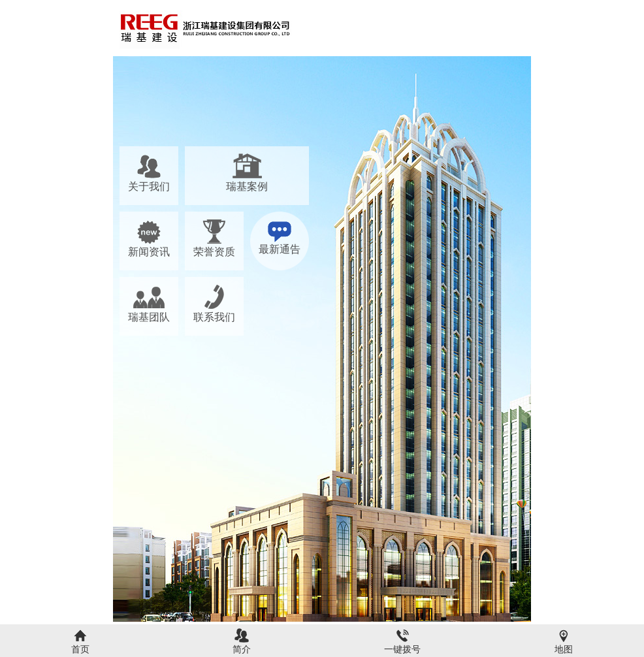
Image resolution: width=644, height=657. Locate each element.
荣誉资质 (214, 252)
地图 (564, 649)
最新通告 (280, 249)
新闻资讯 (149, 252)
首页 (80, 649)
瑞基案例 (247, 186)
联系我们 (214, 317)
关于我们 (149, 186)
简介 (242, 649)
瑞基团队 (149, 317)
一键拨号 (402, 649)
